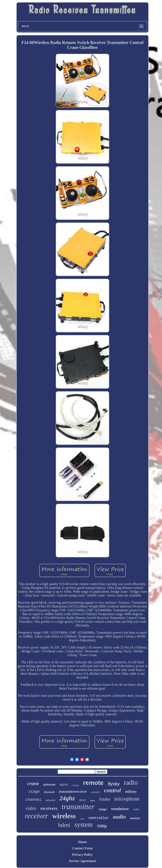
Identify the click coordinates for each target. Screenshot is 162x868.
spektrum (49, 785)
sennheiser (120, 809)
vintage (76, 785)
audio (119, 817)
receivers (49, 808)
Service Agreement (82, 861)
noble (136, 809)
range (103, 809)
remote (93, 783)
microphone (127, 799)
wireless (64, 816)
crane (33, 783)
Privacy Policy (82, 855)
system (84, 825)
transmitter (78, 807)
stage (34, 792)
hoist (92, 801)
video (31, 808)
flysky (114, 784)
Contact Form (82, 848)
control (112, 790)
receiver (36, 816)
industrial (50, 800)
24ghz (67, 798)
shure (83, 800)
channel (34, 800)
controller (99, 818)
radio (131, 782)
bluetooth (49, 792)
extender (95, 792)
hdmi (64, 825)
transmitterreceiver (73, 792)
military (131, 792)
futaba (104, 799)
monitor (135, 818)
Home (83, 842)
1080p (102, 826)
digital (64, 784)
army (82, 819)
